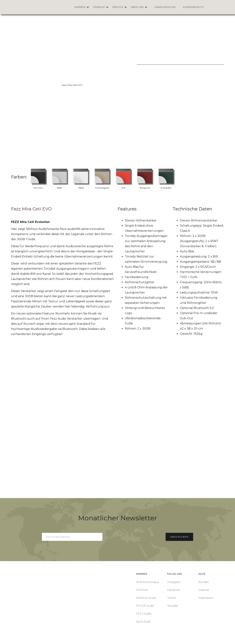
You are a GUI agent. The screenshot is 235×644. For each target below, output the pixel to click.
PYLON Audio (145, 606)
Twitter (172, 598)
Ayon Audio (144, 622)
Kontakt (204, 582)
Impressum (206, 598)
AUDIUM (142, 590)
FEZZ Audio (144, 614)
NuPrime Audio (146, 598)
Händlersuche (165, 7)
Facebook (174, 590)
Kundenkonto (194, 7)
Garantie (204, 590)
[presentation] (134, 536)
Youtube (173, 606)
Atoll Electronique (148, 582)
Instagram (174, 582)
